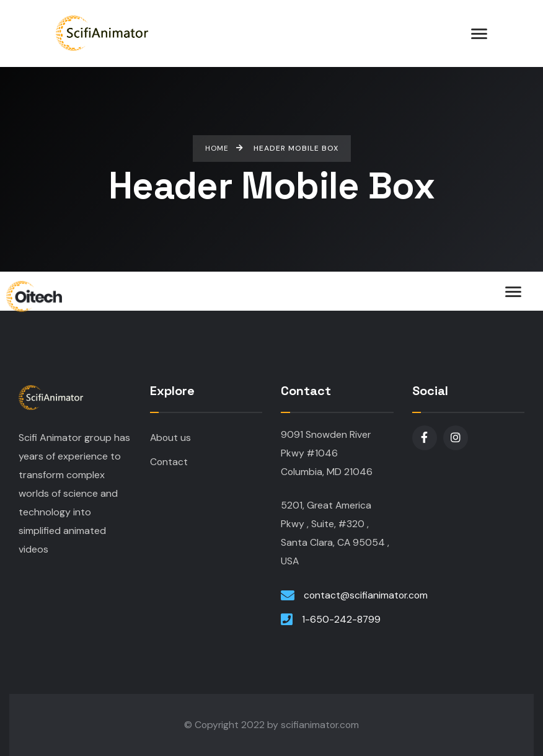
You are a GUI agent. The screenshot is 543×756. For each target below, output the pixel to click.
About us (170, 438)
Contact (169, 462)
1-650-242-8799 (341, 619)
